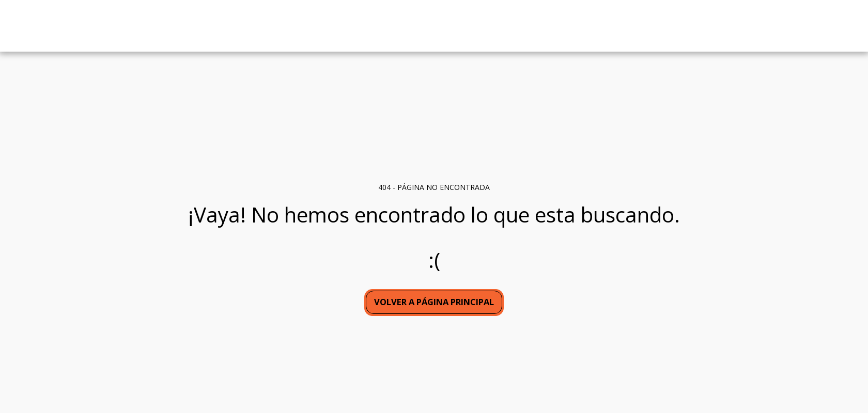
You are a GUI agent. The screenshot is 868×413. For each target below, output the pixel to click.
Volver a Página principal (434, 302)
